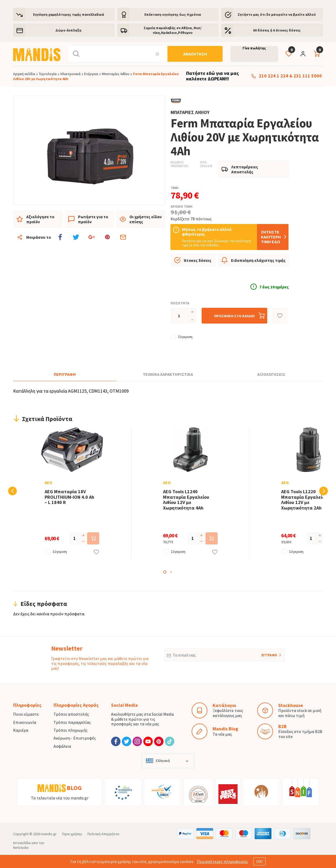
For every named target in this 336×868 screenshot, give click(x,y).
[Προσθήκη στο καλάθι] (234, 316)
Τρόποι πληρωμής (70, 730)
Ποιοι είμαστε (26, 714)
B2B (282, 726)
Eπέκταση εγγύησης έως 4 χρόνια (173, 14)
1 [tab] (165, 572)
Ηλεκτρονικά (70, 74)
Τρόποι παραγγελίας (72, 722)
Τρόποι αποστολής (71, 714)
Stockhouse (291, 705)
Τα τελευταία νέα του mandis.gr (60, 798)
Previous (12, 491)
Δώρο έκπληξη (68, 30)
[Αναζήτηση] (195, 54)
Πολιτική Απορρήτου (103, 834)
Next (324, 491)
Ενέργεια (91, 74)
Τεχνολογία (48, 74)
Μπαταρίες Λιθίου (116, 74)
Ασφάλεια (62, 746)
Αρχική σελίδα (24, 74)
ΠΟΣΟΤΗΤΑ (180, 303)
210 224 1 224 (274, 76)
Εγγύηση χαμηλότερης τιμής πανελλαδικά (69, 14)
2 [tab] (171, 572)
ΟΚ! (259, 861)
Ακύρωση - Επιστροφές (75, 738)
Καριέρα (21, 730)
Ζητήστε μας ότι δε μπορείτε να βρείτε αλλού (277, 14)
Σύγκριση (185, 337)
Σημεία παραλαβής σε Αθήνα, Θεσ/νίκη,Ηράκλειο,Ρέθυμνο (173, 30)
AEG (41, 482)
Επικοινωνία (25, 722)
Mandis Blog (225, 729)
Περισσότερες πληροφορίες (222, 861)
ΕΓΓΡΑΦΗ (262, 653)
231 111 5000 (308, 76)
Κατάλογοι (224, 705)
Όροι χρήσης (72, 834)
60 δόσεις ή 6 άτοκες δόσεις (277, 30)
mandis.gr (49, 834)
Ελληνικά (163, 761)
